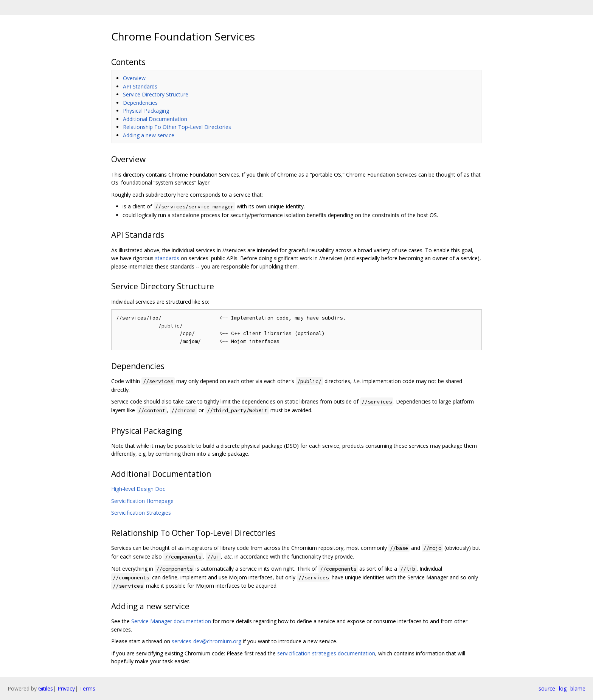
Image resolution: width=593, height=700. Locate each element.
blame (578, 688)
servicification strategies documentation (326, 653)
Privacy (66, 688)
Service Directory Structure (156, 94)
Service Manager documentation (171, 621)
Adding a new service (149, 135)
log (563, 688)
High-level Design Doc (138, 489)
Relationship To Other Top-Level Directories (177, 127)
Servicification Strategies (141, 513)
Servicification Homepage (142, 501)
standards (167, 258)
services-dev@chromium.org (206, 641)
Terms (87, 688)
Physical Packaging (146, 111)
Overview (134, 78)
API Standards (140, 86)
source (547, 688)
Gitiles (46, 688)
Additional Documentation (155, 119)
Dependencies (140, 103)
